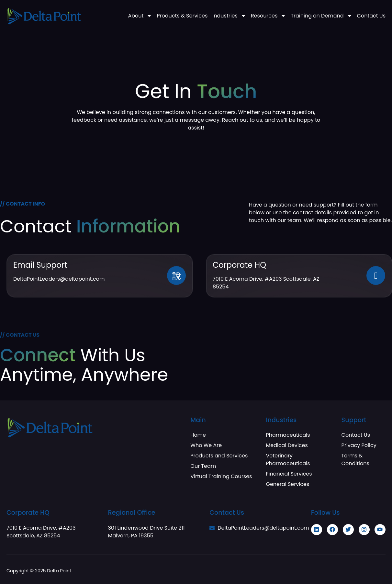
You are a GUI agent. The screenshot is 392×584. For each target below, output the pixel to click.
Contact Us (371, 16)
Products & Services (182, 16)
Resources (268, 16)
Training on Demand (321, 16)
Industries (229, 16)
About (140, 16)
